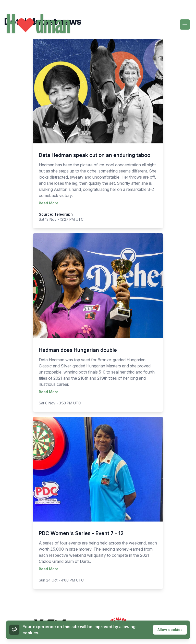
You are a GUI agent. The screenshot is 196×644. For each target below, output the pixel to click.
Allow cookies (170, 630)
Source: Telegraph (56, 214)
